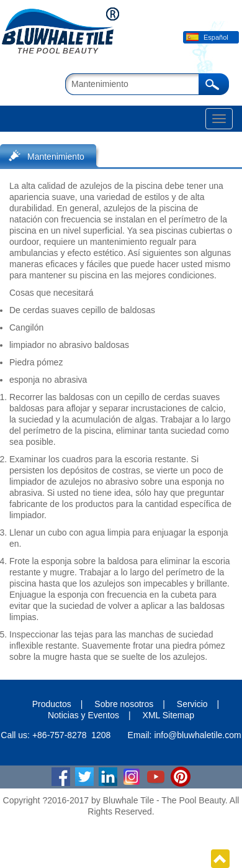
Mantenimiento (56, 157)
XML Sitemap (169, 715)
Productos (52, 704)
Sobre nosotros (124, 704)
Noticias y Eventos (83, 715)
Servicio (192, 704)
